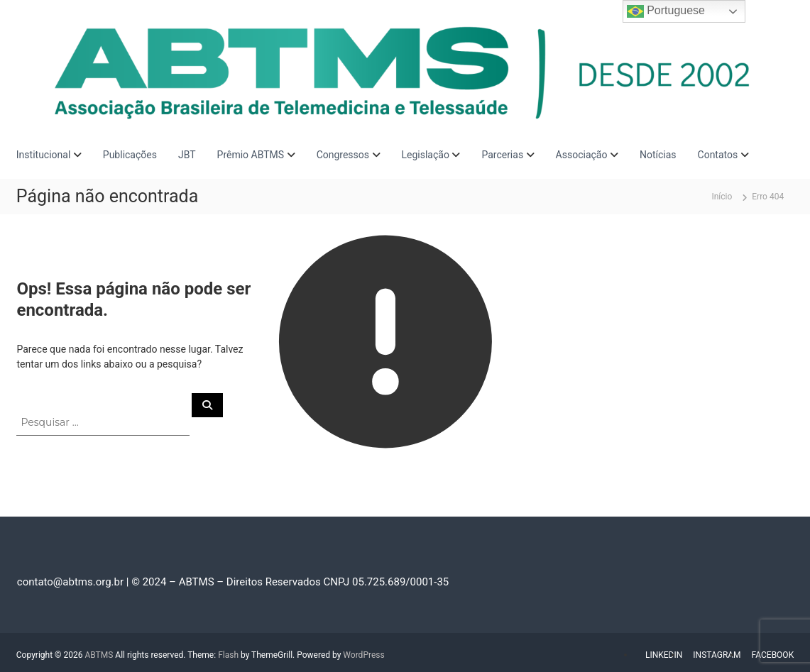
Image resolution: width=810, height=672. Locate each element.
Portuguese (666, 11)
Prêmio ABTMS (251, 155)
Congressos (343, 155)
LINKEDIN (664, 655)
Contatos (718, 155)
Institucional (44, 155)
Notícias (658, 155)
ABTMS (99, 655)
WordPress (363, 655)
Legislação (426, 155)
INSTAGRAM (717, 655)
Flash (228, 655)
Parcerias (502, 155)
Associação (582, 155)
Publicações (130, 155)
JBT (187, 155)
